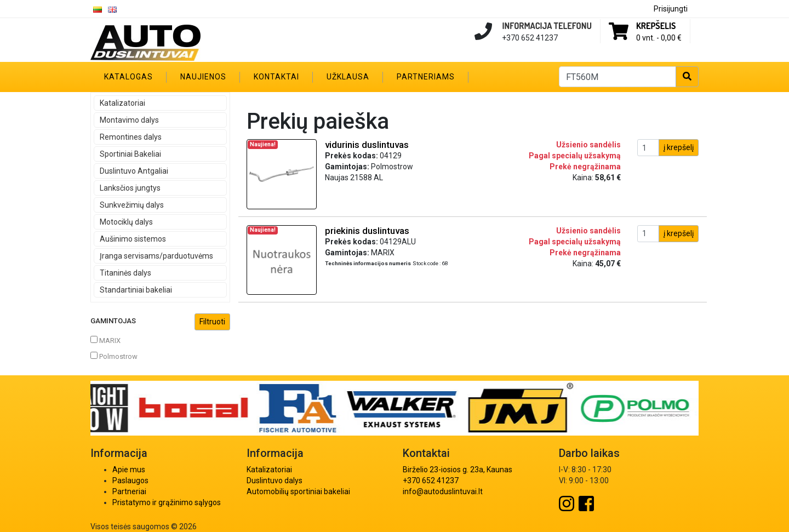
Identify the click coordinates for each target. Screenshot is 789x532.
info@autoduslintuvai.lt (443, 491)
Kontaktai (276, 77)
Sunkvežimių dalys (132, 205)
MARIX (105, 340)
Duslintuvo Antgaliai (134, 171)
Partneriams (426, 77)
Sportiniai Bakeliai (130, 154)
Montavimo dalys (129, 120)
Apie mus (129, 470)
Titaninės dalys (125, 273)
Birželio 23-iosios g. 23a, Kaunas (458, 470)
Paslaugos (130, 480)
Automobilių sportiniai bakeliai (298, 491)
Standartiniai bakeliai (136, 290)
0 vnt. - (659, 38)
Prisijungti (671, 9)
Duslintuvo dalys (275, 480)
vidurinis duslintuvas (367, 145)
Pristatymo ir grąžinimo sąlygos (167, 502)
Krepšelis (656, 26)
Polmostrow (114, 356)
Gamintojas (160, 322)
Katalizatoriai (122, 103)
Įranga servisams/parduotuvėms (156, 256)
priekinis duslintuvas (367, 231)
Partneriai (129, 491)
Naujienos (203, 77)
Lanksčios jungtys (130, 188)
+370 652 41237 (431, 480)
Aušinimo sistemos (133, 239)
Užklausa (348, 77)
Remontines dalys (131, 137)
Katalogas (128, 77)
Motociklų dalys (126, 222)
